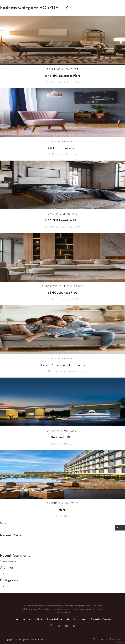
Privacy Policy (98, 639)
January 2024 (13, 573)
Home (16, 619)
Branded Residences (54, 619)
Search (3, 523)
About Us (27, 619)
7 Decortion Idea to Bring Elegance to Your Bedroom (32, 545)
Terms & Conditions (113, 639)
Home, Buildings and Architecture (21, 549)
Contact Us (71, 619)
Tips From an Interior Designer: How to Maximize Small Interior (39, 541)
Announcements (15, 586)
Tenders (83, 619)
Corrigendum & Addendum (101, 619)
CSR (7, 590)
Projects (39, 619)
